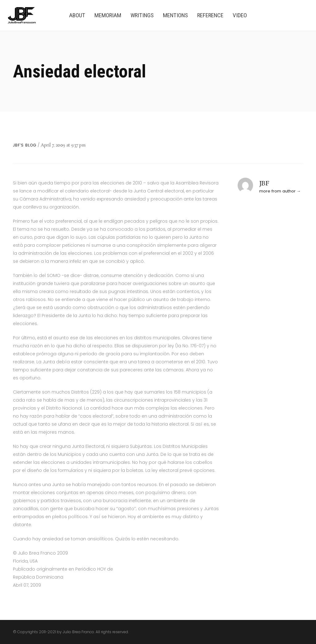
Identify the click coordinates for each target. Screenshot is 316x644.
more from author (277, 191)
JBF (264, 184)
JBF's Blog (25, 145)
